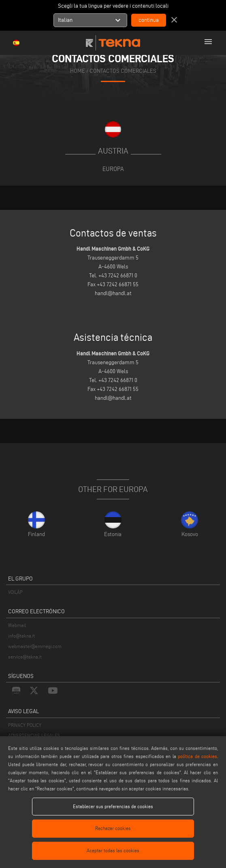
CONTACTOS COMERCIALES (123, 71)
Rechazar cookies (113, 828)
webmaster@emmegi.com (35, 646)
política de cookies (197, 756)
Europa (113, 169)
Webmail (17, 625)
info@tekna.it (21, 636)
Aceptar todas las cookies (113, 850)
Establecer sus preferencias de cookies (113, 806)
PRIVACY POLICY (25, 725)
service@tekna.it (25, 657)
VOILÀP (15, 592)
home (78, 71)
